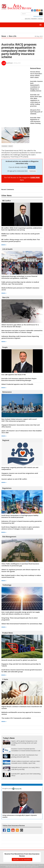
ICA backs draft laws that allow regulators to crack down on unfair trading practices (36, 100)
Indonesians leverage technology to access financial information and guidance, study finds (19, 277)
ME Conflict (7, 201)
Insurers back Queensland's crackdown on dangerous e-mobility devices (36, 86)
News (4, 36)
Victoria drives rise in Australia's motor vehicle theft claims (36, 75)
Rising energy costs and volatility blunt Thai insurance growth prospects (21, 240)
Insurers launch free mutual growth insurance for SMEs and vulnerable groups (22, 671)
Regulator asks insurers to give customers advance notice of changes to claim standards (20, 528)
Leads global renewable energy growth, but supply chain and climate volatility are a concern (21, 613)
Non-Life (13, 36)
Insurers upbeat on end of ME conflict (14, 479)
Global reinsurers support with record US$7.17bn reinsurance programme (19, 420)
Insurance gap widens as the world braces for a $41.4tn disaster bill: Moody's (20, 326)
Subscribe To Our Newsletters (22, 859)
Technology (7, 585)
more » (4, 245)
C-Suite (5, 679)
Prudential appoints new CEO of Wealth (17, 384)
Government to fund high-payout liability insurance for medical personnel (20, 516)
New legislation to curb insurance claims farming (35, 120)
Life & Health (7, 249)
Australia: (8, 44)
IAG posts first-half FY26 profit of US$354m (36, 112)
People (5, 347)
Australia (5, 146)
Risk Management (9, 537)
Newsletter (34, 19)
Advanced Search (38, 16)
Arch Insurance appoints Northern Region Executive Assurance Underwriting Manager (19, 379)
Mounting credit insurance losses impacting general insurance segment (20, 337)
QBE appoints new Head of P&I (14, 375)
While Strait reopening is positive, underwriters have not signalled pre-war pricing (22, 229)
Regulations (7, 488)
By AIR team (10, 63)
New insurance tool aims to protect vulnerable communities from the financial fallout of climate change (22, 331)
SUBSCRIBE (35, 177)
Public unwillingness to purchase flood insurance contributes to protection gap (20, 565)
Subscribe (27, 19)
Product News (8, 633)
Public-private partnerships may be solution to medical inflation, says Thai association (20, 283)
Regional (6, 440)
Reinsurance (7, 392)
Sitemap (40, 19)
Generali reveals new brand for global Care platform (19, 660)
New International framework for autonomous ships (22, 624)
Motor (10, 146)
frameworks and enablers (16, 718)
